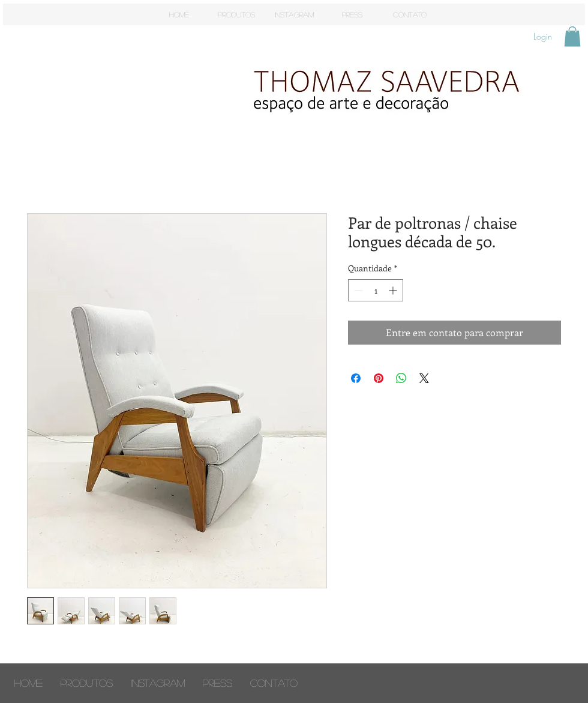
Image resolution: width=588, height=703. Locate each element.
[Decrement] (357, 290)
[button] (572, 36)
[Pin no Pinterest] (379, 378)
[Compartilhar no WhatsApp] (401, 378)
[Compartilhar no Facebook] (356, 378)
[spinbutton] (376, 290)
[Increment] (394, 290)
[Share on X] (424, 378)
